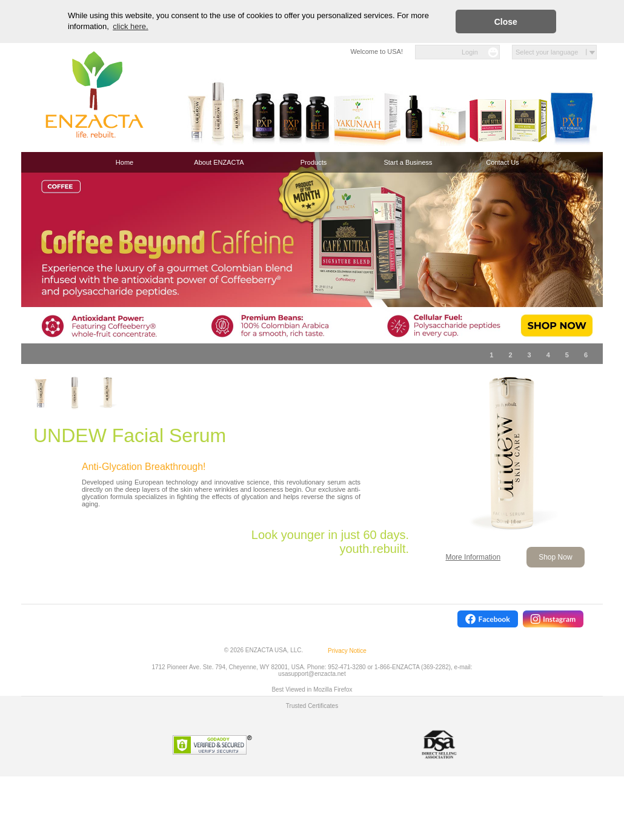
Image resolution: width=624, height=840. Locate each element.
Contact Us (502, 162)
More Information (473, 557)
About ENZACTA (219, 162)
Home (124, 162)
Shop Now (555, 557)
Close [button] (506, 22)
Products (314, 162)
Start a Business (408, 162)
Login (470, 52)
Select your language (547, 52)
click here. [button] (131, 26)
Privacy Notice (347, 651)
